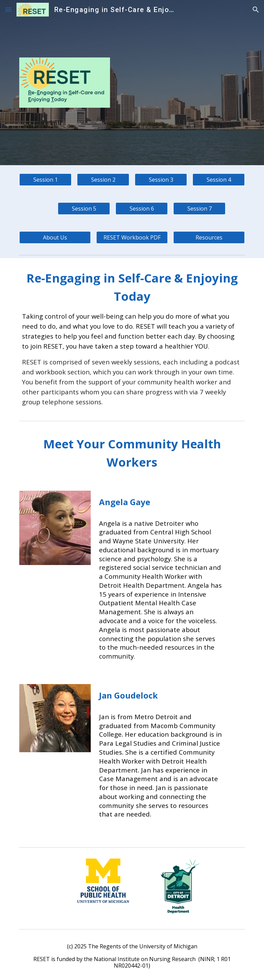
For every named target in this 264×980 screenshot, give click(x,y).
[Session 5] (84, 209)
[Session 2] (103, 180)
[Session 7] (199, 209)
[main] (132, 338)
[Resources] (209, 237)
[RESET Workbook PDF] (132, 237)
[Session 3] (161, 180)
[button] (8, 9)
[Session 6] (141, 209)
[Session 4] (218, 180)
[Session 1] (45, 180)
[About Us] (55, 237)
